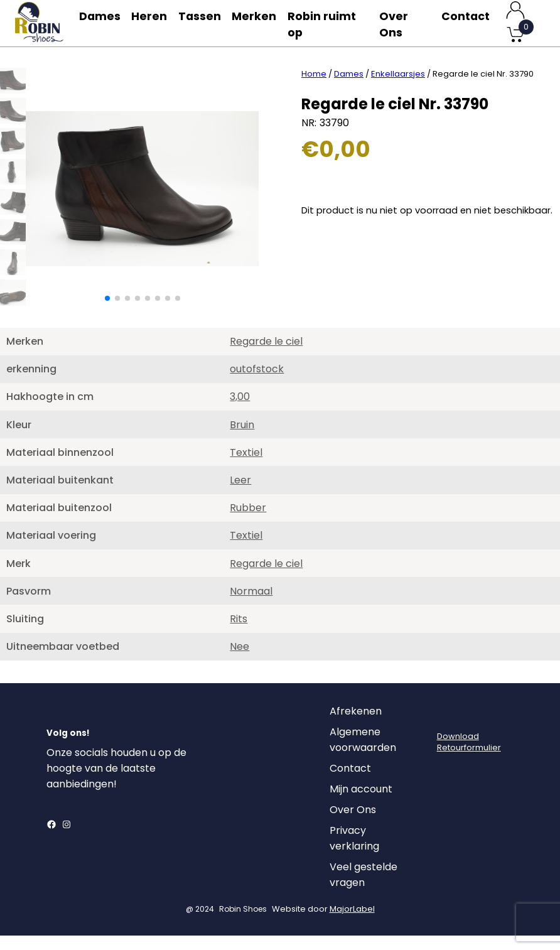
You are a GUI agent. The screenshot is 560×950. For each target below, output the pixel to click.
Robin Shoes (243, 923)
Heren (153, 23)
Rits (239, 633)
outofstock (257, 383)
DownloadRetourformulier (469, 756)
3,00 (240, 411)
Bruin (242, 439)
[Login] (448, 729)
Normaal (251, 606)
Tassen (206, 23)
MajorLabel (352, 923)
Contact (465, 23)
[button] (107, 313)
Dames (100, 23)
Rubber (248, 522)
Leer (240, 494)
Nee (240, 661)
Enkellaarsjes (398, 88)
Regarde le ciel (266, 356)
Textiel (246, 467)
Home (314, 88)
